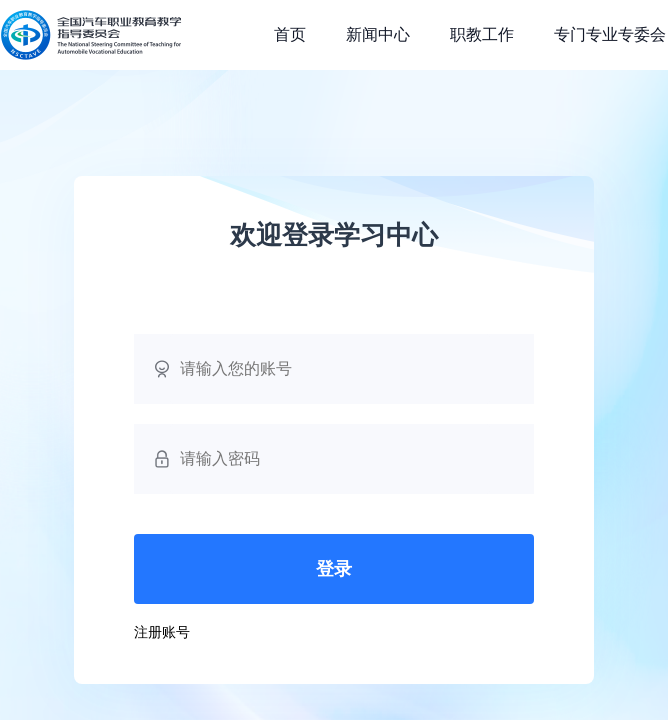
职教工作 (482, 34)
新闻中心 (378, 34)
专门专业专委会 (610, 34)
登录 (334, 569)
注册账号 (162, 632)
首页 (290, 34)
